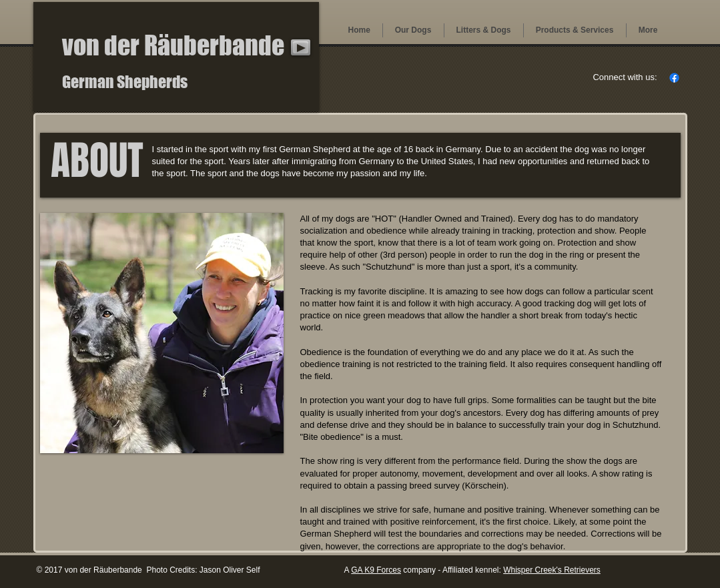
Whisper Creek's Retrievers (552, 570)
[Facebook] (674, 78)
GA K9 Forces (376, 570)
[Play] (301, 47)
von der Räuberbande (173, 45)
